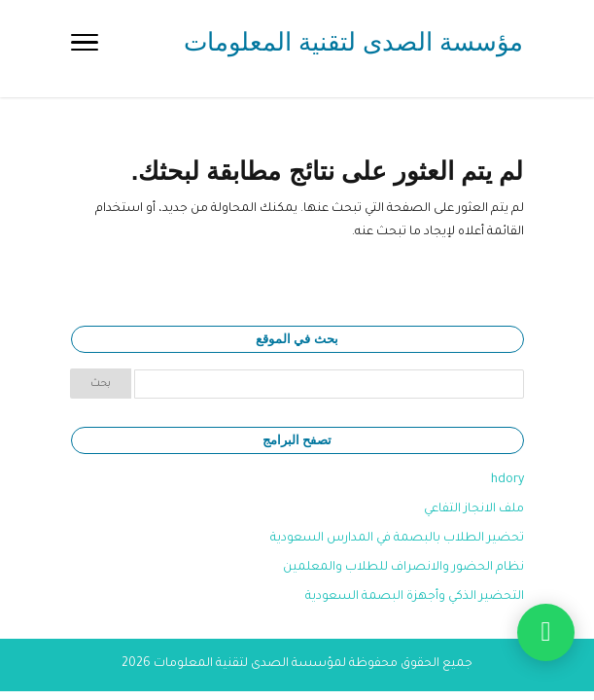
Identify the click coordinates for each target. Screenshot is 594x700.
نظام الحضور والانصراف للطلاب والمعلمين (403, 568)
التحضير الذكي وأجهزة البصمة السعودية (415, 597)
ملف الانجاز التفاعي (474, 509)
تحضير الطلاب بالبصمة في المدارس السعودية (397, 539)
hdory (507, 480)
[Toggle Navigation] (85, 49)
